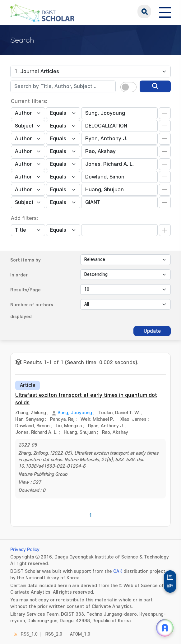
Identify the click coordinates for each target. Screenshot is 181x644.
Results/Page (26, 290)
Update (152, 331)
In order (19, 275)
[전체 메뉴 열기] (165, 12)
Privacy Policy (25, 550)
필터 (170, 586)
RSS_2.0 (54, 634)
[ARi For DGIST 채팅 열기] (165, 628)
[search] (155, 86)
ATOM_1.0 (80, 634)
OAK (118, 571)
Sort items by (26, 260)
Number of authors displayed (32, 311)
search (144, 12)
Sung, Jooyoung (75, 413)
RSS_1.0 (29, 634)
